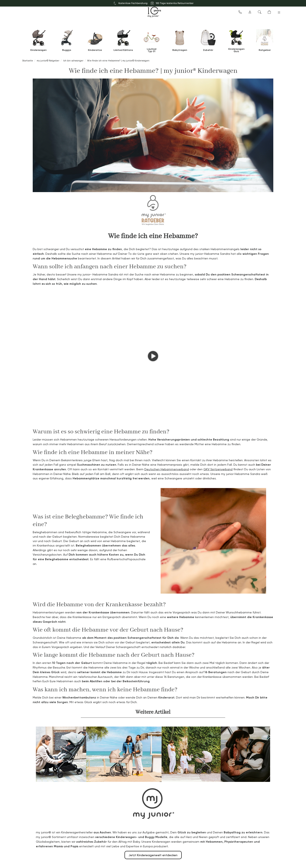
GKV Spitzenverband (218, 469)
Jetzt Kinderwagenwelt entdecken (153, 855)
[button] (240, 12)
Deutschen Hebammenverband (167, 469)
